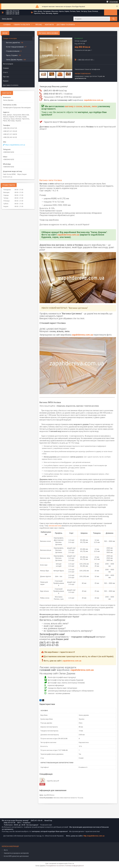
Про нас (39, 25)
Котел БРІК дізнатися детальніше (16, 856)
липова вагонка (55, 526)
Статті (5, 72)
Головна (7, 25)
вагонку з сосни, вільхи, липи (81, 106)
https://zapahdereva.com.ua (15, 145)
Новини (6, 68)
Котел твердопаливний (15, 47)
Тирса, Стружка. (12, 55)
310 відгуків (114, 2)
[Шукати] (114, 19)
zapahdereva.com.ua (93, 100)
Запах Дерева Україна (14, 60)
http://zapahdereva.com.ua (94, 836)
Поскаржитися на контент (55, 866)
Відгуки (6, 81)
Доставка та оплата (66, 25)
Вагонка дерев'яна (13, 43)
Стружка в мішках (13, 51)
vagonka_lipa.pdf (53, 781)
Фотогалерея (8, 64)
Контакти (49, 25)
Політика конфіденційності (74, 866)
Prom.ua (71, 863)
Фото (6, 850)
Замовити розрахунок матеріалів (16, 853)
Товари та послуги (22, 25)
